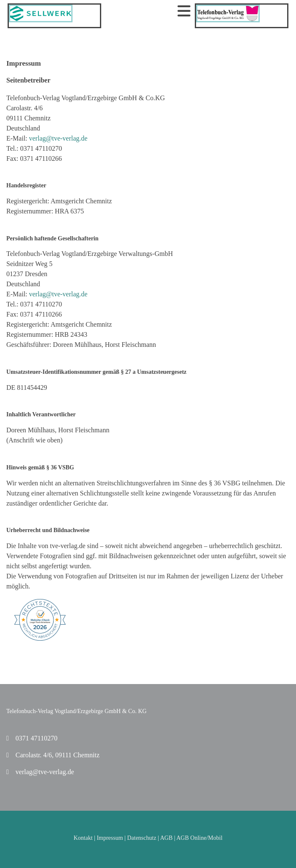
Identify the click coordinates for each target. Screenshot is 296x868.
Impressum (110, 838)
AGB (167, 838)
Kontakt (83, 838)
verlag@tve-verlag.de (58, 138)
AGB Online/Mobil (199, 838)
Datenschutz (141, 838)
